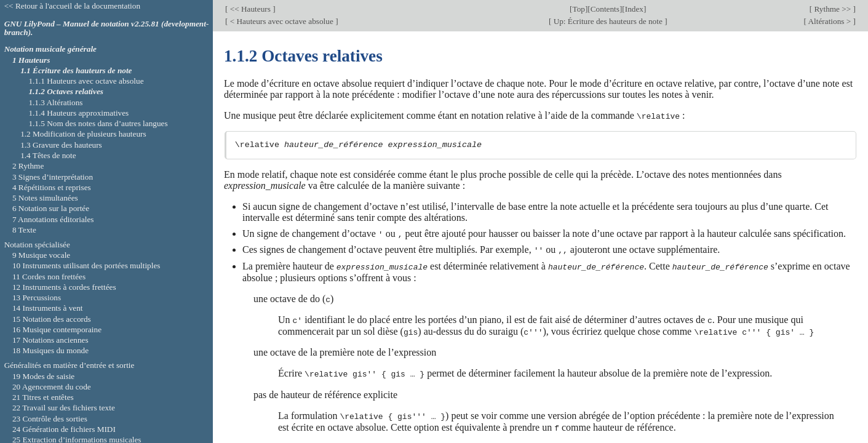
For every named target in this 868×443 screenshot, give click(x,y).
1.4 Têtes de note (48, 155)
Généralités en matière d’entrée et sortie (70, 365)
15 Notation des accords (52, 319)
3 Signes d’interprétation (53, 177)
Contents (605, 9)
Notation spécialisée (37, 245)
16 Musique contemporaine (57, 329)
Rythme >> (832, 9)
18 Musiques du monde (50, 350)
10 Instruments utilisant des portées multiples (86, 265)
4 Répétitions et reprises (52, 187)
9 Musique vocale (41, 255)
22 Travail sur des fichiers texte (64, 408)
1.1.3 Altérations (55, 102)
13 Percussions (37, 297)
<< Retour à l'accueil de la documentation (72, 6)
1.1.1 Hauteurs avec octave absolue (86, 81)
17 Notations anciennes (50, 340)
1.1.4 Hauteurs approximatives (78, 113)
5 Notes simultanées (45, 198)
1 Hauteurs (31, 60)
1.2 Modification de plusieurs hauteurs (83, 134)
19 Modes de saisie (43, 376)
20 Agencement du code (52, 387)
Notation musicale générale (50, 49)
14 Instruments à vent (48, 308)
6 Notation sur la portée (51, 208)
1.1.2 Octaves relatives (66, 91)
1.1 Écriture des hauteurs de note (76, 70)
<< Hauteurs (250, 9)
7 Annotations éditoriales (53, 219)
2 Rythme (28, 166)
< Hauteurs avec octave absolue (281, 21)
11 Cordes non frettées (49, 277)
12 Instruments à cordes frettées (64, 287)
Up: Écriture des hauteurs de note (608, 21)
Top (578, 9)
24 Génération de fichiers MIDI (64, 429)
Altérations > (830, 21)
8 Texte (24, 230)
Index (634, 9)
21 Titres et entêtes (43, 397)
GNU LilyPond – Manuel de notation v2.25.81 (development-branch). (107, 28)
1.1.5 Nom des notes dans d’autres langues (98, 123)
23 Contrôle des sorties (50, 419)
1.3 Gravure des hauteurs (61, 145)
